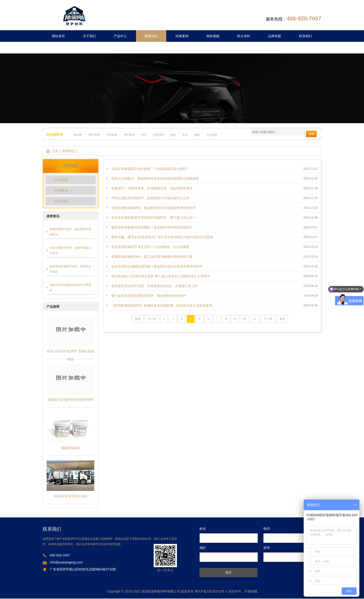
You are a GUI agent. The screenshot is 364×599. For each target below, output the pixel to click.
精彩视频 (213, 36)
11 (255, 319)
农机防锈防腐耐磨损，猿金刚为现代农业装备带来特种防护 (154, 208)
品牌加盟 (275, 36)
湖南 (197, 135)
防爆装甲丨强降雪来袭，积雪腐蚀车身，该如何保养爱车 (152, 188)
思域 (173, 135)
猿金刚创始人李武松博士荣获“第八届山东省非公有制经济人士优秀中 (161, 276)
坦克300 (158, 135)
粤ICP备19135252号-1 (211, 591)
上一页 (152, 319)
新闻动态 (151, 36)
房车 (144, 135)
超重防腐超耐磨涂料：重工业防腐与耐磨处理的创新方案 (152, 257)
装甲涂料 (94, 135)
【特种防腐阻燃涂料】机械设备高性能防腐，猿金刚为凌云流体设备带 (162, 305)
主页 (55, 151)
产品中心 (120, 36)
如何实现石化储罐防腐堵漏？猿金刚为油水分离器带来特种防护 (157, 266)
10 (244, 319)
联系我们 (305, 36)
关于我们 (89, 36)
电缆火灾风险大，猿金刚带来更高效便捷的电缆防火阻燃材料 (155, 179)
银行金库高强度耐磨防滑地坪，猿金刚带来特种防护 (149, 296)
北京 (185, 135)
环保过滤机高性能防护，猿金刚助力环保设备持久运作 (150, 198)
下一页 (268, 319)
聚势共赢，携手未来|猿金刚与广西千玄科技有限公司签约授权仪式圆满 (162, 237)
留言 (58, 48)
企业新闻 (61, 180)
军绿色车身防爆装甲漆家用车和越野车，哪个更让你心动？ (154, 218)
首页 (138, 319)
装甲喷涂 (129, 135)
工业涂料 (212, 135)
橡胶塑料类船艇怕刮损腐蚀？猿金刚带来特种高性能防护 (152, 227)
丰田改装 (112, 135)
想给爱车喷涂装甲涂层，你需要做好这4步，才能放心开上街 (155, 286)
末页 (282, 319)
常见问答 (61, 201)
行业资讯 (61, 190)
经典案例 (182, 36)
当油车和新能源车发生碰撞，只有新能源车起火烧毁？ (150, 169)
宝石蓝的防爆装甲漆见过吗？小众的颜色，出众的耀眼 (150, 247)
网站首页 (58, 36)
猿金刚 (78, 135)
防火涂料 (244, 36)
